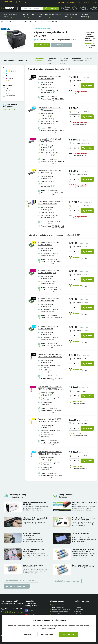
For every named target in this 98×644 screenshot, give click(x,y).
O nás (80, 2)
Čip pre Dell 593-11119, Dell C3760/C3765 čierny (49, 299)
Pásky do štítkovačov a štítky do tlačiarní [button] (49, 16)
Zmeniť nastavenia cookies (85, 614)
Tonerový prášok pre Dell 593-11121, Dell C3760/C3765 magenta (51, 388)
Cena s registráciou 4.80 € (80, 247)
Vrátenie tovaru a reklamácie (61, 609)
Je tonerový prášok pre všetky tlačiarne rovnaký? (33, 566)
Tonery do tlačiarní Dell (26, 22)
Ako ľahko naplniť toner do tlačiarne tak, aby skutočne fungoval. (84, 519)
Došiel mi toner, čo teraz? (80, 534)
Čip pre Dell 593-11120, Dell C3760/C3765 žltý (49, 243)
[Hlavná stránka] (10, 8)
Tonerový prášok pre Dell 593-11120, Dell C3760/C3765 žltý (50, 420)
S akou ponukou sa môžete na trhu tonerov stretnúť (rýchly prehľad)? (83, 566)
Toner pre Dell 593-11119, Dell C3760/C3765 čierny (50, 77)
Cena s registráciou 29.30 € (81, 359)
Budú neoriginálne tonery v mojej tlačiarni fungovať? (34, 550)
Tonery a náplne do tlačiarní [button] (12, 16)
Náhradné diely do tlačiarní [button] (71, 16)
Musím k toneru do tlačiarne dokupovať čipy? (32, 535)
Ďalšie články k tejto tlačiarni (67, 581)
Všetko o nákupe (63, 2)
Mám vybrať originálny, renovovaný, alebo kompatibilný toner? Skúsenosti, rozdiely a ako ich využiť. (84, 550)
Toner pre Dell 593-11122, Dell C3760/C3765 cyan (50, 109)
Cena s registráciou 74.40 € (81, 81)
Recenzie (73, 2)
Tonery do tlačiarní (11, 22)
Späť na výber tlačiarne (42, 29)
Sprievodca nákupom (58, 605)
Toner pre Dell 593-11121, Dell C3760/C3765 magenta (50, 140)
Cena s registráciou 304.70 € (81, 206)
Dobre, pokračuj (68, 634)
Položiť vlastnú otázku (17, 587)
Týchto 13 (37, 40)
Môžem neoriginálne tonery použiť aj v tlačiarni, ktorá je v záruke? (35, 519)
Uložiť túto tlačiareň (61, 45)
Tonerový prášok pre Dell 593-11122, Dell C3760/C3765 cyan (50, 453)
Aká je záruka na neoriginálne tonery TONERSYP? (35, 503)
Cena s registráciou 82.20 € (81, 112)
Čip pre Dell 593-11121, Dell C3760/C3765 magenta (49, 271)
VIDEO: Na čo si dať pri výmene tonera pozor (84, 503)
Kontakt (79, 612)
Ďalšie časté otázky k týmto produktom (21, 581)
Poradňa (86, 2)
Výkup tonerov (81, 609)
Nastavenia (28, 634)
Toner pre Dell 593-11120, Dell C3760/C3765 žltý (50, 171)
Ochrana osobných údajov (60, 612)
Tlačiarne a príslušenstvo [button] (89, 16)
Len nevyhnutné (47, 634)
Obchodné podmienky (58, 607)
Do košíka (87, 85)
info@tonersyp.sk (23, 2)
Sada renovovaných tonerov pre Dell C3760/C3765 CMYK (51, 202)
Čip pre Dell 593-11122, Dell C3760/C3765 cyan (49, 327)
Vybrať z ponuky (42, 45)
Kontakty (94, 2)
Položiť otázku (90, 44)
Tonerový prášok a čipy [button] (29, 16)
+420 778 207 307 (8, 2)
